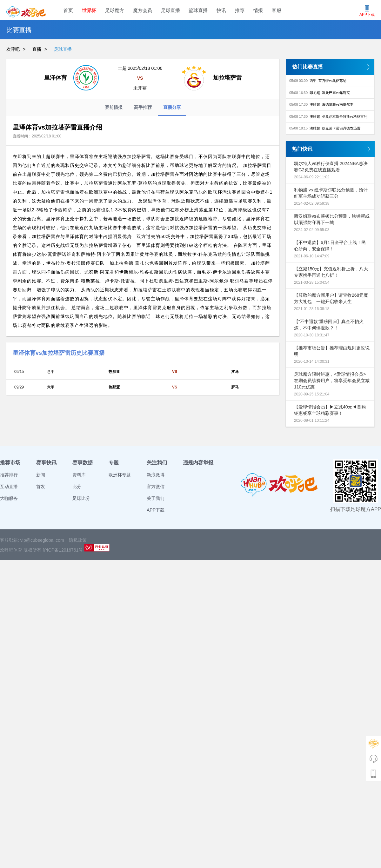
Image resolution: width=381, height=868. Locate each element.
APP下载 (156, 510)
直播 (37, 49)
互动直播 (9, 487)
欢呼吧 (13, 49)
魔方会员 (143, 10)
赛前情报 (114, 107)
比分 (77, 487)
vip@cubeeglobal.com (42, 540)
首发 (41, 487)
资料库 (79, 475)
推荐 (240, 10)
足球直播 (170, 10)
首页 (68, 10)
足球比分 (81, 498)
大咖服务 (9, 498)
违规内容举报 (198, 463)
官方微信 (156, 487)
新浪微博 (156, 475)
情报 (258, 10)
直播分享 (172, 110)
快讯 (221, 10)
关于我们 (156, 498)
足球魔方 (115, 10)
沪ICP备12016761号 (63, 550)
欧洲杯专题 (120, 475)
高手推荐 (143, 107)
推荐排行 (9, 475)
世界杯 (89, 10)
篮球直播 (198, 10)
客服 (277, 10)
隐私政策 (78, 540)
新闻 (41, 475)
